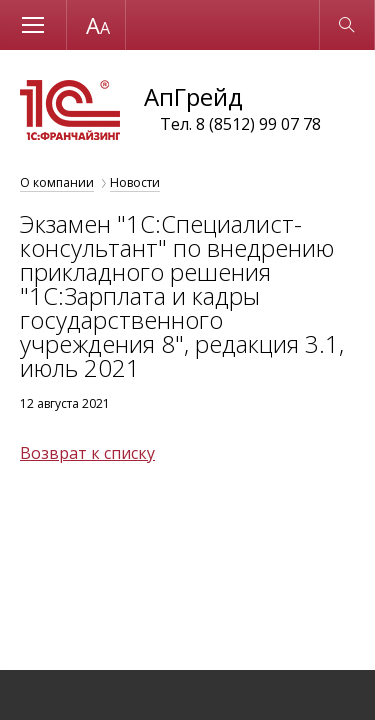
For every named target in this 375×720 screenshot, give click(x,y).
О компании (57, 182)
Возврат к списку (87, 453)
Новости (135, 182)
